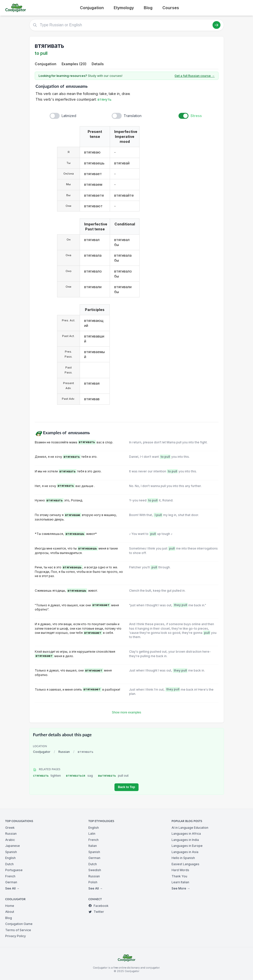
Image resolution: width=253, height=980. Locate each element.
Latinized (69, 116)
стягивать (47, 776)
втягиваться (79, 776)
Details (98, 64)
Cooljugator (42, 752)
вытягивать (113, 776)
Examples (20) (74, 64)
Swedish (95, 870)
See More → (181, 888)
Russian (64, 752)
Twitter (96, 912)
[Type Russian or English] (127, 25)
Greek (10, 828)
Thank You (179, 876)
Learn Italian (180, 882)
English (10, 858)
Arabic (10, 840)
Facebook (98, 906)
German (11, 882)
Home (10, 906)
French (10, 876)
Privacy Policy (16, 936)
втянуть (105, 99)
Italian (93, 846)
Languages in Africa (186, 834)
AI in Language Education (190, 828)
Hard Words (180, 870)
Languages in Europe (187, 846)
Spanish (11, 852)
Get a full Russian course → (195, 76)
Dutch (9, 864)
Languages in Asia (185, 852)
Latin (92, 834)
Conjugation (92, 8)
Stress (196, 116)
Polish (93, 882)
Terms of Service (18, 930)
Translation (133, 116)
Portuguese (14, 870)
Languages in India (185, 840)
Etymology (124, 8)
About (10, 912)
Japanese (13, 846)
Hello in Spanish (183, 858)
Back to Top (126, 787)
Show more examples (127, 712)
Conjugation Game (19, 924)
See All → (12, 888)
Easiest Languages (185, 864)
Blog (148, 8)
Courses (171, 8)
